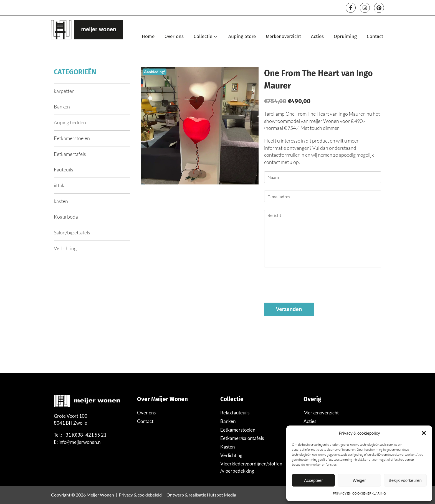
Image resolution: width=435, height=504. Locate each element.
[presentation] (306, 286)
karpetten (64, 91)
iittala (60, 185)
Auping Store (242, 36)
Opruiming (345, 36)
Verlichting (65, 248)
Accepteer (313, 480)
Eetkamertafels (70, 154)
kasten (61, 201)
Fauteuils (64, 169)
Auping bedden (70, 122)
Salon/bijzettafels (72, 232)
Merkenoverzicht (283, 36)
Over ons (174, 36)
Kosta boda (66, 217)
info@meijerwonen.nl (80, 442)
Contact (375, 36)
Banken (62, 107)
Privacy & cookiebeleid (140, 495)
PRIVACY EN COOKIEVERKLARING (359, 493)
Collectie (206, 36)
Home (148, 36)
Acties (317, 36)
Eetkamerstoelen (72, 138)
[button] (424, 433)
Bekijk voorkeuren (405, 480)
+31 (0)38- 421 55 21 (85, 435)
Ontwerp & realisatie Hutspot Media (201, 495)
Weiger (359, 480)
